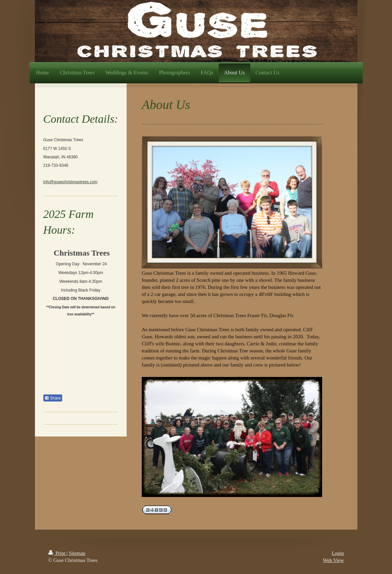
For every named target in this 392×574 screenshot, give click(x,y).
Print (58, 553)
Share (53, 398)
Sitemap (77, 553)
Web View (333, 560)
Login (338, 553)
